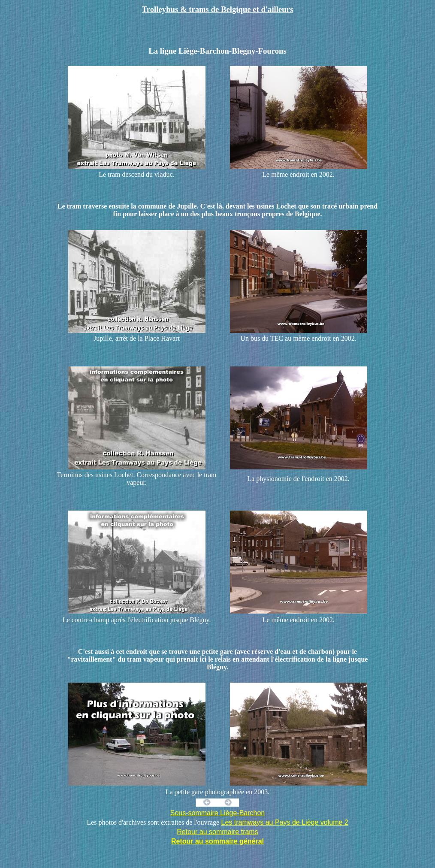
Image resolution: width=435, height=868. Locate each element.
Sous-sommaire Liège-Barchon (218, 813)
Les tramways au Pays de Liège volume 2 (285, 822)
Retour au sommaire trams (217, 832)
